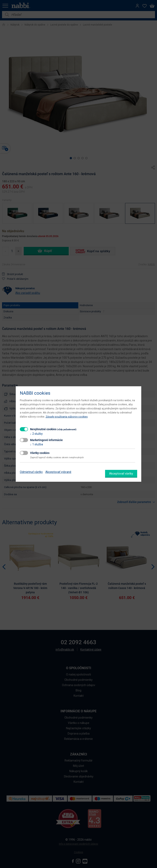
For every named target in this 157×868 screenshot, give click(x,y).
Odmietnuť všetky (31, 472)
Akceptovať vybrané (58, 472)
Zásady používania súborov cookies (67, 417)
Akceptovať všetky (121, 474)
